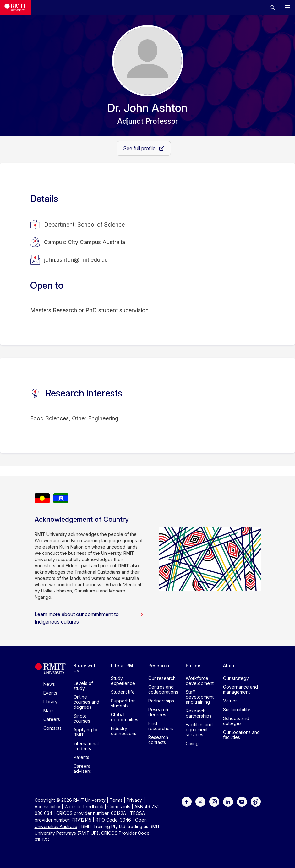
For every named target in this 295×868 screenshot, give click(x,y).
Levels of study (83, 686)
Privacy (134, 800)
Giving (192, 743)
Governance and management (240, 689)
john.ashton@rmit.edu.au (76, 260)
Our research (162, 678)
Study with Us (85, 668)
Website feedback (84, 807)
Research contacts (158, 740)
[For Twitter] (200, 801)
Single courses (82, 718)
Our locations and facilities (241, 735)
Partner (194, 666)
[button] (272, 8)
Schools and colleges (236, 721)
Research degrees (158, 712)
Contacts (52, 728)
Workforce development (200, 681)
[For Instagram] (214, 801)
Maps (49, 710)
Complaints (119, 807)
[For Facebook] (187, 801)
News (49, 684)
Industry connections (124, 731)
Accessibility (47, 807)
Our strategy (236, 678)
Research (159, 666)
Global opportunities (125, 717)
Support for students (123, 703)
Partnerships (161, 701)
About (229, 666)
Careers (52, 719)
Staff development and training (200, 697)
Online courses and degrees (86, 702)
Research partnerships (199, 713)
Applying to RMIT (85, 732)
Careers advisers (82, 769)
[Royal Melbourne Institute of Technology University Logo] (15, 8)
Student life (123, 692)
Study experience (123, 681)
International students (86, 746)
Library (50, 702)
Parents (81, 757)
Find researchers (161, 726)
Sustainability (237, 710)
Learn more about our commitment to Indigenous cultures (89, 618)
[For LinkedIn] (228, 801)
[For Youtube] (242, 801)
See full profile (140, 148)
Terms (116, 800)
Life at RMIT (124, 666)
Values (230, 701)
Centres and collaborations (163, 689)
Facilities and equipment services (199, 730)
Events (50, 693)
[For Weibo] (256, 801)
